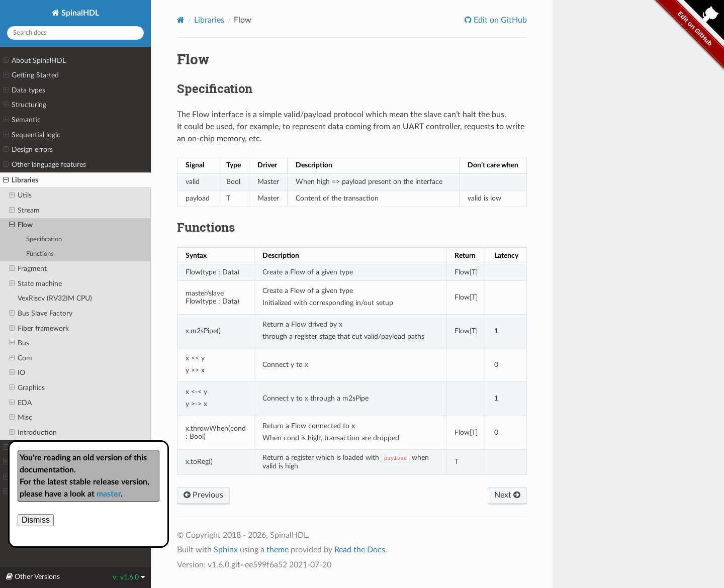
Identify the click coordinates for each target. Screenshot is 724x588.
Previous (203, 495)
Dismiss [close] (36, 520)
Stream (24, 211)
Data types (24, 90)
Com (21, 358)
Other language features (44, 165)
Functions (40, 254)
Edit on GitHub (499, 20)
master (109, 494)
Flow (21, 225)
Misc (21, 418)
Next (507, 495)
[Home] (181, 20)
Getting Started (31, 75)
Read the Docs (360, 550)
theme (278, 550)
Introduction (33, 433)
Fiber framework (39, 329)
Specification (44, 239)
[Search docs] (75, 33)
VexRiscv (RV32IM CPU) (55, 298)
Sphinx (226, 550)
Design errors (28, 150)
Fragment (28, 269)
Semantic (22, 120)
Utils (20, 195)
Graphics (27, 388)
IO (17, 373)
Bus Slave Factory (41, 314)
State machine (35, 284)
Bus (19, 343)
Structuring (25, 105)
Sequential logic (32, 135)
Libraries (21, 180)
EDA (20, 403)
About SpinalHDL (34, 61)
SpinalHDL (79, 13)
